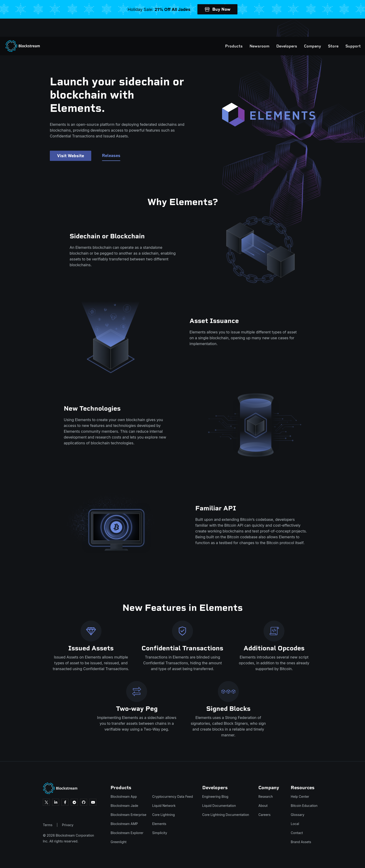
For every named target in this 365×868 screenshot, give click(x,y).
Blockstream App (124, 796)
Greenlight (118, 842)
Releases (111, 156)
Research (266, 796)
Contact (297, 833)
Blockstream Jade (124, 806)
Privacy (68, 825)
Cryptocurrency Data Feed (173, 796)
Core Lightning (164, 815)
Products (211, 28)
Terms (48, 825)
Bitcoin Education (304, 806)
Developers (264, 28)
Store (311, 28)
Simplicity (160, 833)
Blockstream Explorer (127, 833)
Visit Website (71, 156)
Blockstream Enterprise (128, 815)
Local (295, 824)
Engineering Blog (215, 796)
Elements (159, 824)
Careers (264, 815)
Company (290, 28)
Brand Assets (301, 842)
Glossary (297, 815)
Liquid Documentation (219, 806)
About (263, 806)
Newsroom (237, 28)
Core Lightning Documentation (226, 815)
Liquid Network (164, 806)
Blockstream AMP (124, 824)
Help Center (300, 796)
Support (331, 28)
